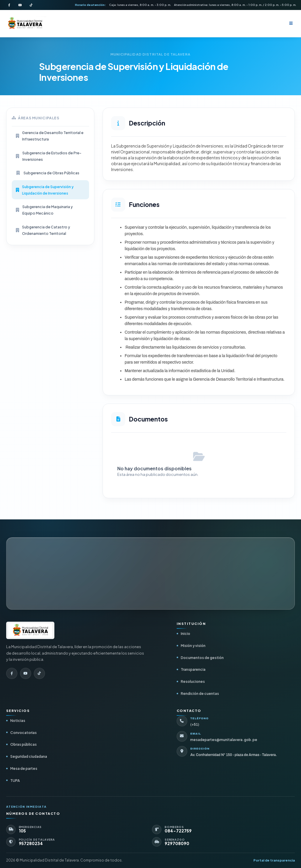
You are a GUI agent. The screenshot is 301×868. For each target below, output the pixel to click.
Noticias (18, 720)
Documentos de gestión (202, 658)
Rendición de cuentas (200, 693)
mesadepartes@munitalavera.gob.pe (224, 740)
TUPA (15, 780)
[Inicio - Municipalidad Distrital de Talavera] (25, 24)
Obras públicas (24, 744)
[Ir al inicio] (30, 630)
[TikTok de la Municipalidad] (31, 5)
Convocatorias (24, 732)
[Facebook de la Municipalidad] (9, 5)
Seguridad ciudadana (29, 756)
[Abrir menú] (291, 24)
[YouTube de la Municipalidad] (20, 5)
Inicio (185, 633)
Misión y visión (193, 645)
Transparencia (193, 669)
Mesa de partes (24, 768)
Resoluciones (193, 681)
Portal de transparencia (274, 860)
